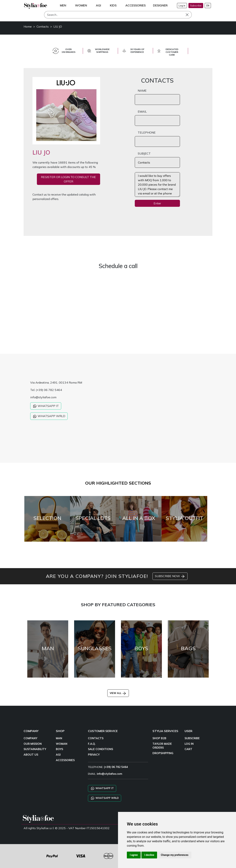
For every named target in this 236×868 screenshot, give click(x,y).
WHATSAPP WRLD (49, 416)
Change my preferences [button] (175, 855)
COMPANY (30, 738)
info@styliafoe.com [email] (110, 774)
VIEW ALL (118, 693)
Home (28, 26)
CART (188, 749)
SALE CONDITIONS (100, 749)
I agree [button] (134, 855)
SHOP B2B (159, 738)
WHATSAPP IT (46, 406)
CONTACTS (96, 738)
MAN (59, 738)
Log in (182, 6)
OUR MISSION (33, 744)
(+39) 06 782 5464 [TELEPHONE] (116, 767)
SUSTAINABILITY (35, 749)
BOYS (59, 749)
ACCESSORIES (65, 760)
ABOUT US (31, 755)
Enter (157, 203)
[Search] (118, 15)
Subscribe (196, 6)
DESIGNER (160, 5)
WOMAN (62, 744)
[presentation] (163, 217)
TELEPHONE (147, 132)
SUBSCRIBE (192, 738)
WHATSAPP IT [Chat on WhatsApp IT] (102, 788)
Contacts (43, 26)
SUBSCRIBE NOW (170, 576)
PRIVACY (94, 755)
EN (208, 6)
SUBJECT (144, 153)
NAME (142, 91)
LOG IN (189, 744)
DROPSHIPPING (163, 753)
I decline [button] (149, 855)
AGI (58, 755)
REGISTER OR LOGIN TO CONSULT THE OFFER (68, 179)
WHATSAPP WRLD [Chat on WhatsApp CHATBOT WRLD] (105, 798)
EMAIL (142, 111)
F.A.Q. (92, 744)
